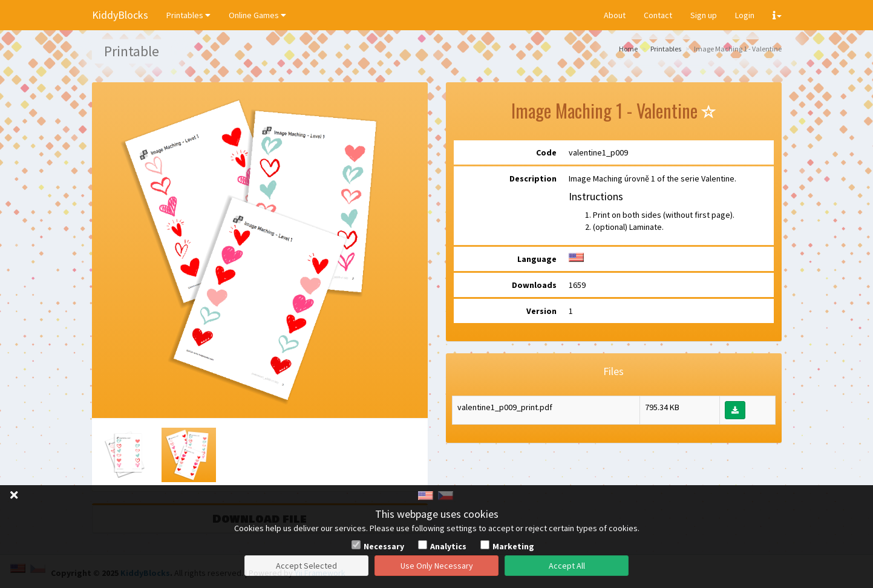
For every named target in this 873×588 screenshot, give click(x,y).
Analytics (448, 546)
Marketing (513, 546)
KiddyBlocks (120, 15)
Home (628, 49)
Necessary (384, 546)
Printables (188, 15)
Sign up (704, 15)
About (615, 15)
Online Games (257, 15)
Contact (658, 15)
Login (745, 15)
